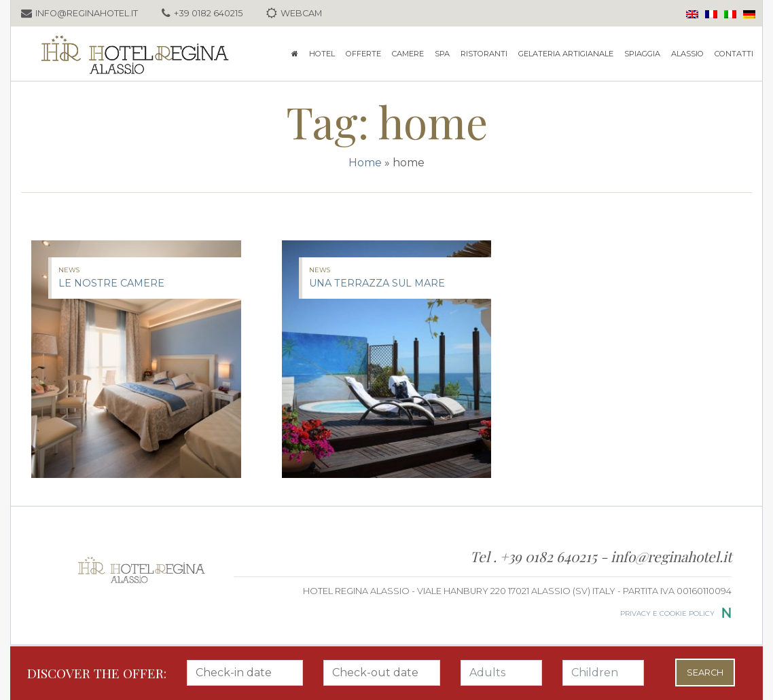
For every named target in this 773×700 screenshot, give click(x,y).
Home (365, 163)
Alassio (687, 54)
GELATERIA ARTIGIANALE (566, 54)
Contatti (734, 54)
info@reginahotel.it (671, 556)
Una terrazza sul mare (377, 283)
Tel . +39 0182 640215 (535, 556)
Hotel (322, 54)
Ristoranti (484, 54)
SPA (442, 54)
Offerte (363, 54)
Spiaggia (642, 54)
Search (705, 673)
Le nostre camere (111, 283)
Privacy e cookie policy (667, 613)
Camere (408, 54)
